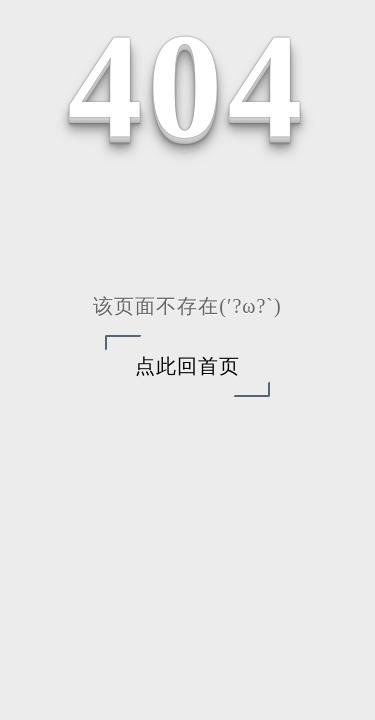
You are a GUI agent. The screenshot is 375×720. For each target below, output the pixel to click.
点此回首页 (187, 366)
